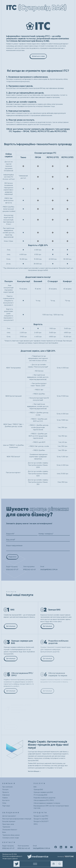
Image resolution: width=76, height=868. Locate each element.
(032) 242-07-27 (12, 569)
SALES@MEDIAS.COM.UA (49, 569)
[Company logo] (17, 864)
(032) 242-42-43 (29, 569)
